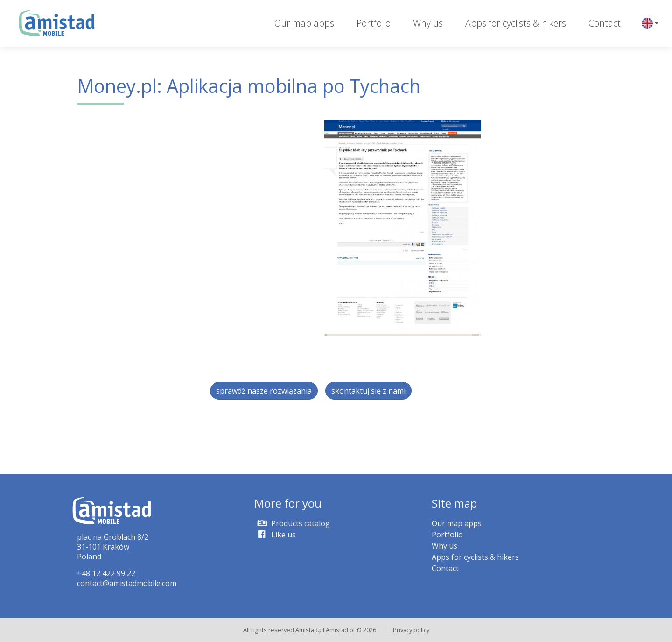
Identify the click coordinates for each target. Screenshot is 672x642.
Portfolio (374, 23)
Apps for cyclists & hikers (516, 23)
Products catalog (292, 523)
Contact (605, 23)
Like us (275, 535)
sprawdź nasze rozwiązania (264, 391)
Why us (428, 23)
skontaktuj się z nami (368, 391)
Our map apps (304, 23)
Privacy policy (411, 630)
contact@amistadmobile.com (127, 583)
